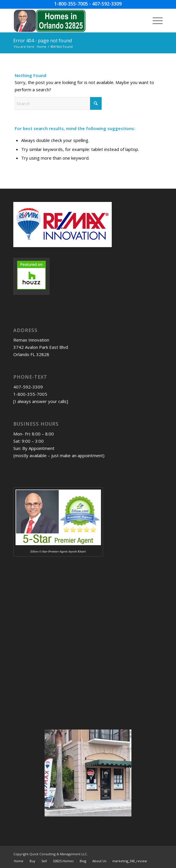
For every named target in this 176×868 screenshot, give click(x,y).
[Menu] (155, 21)
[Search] (58, 103)
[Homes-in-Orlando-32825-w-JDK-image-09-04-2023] (73, 21)
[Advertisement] (42, 609)
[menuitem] (155, 21)
